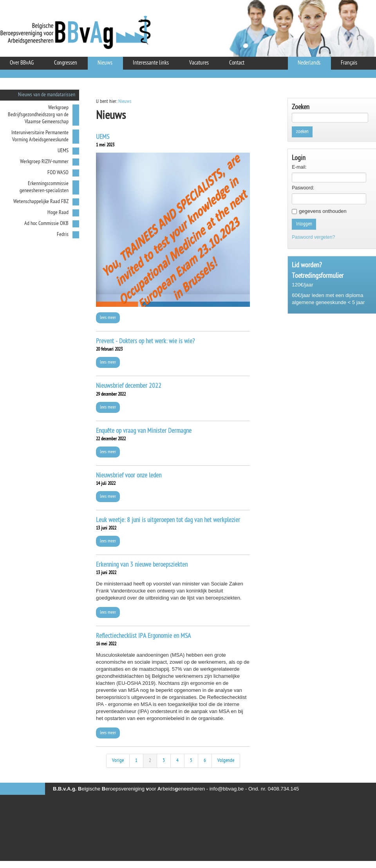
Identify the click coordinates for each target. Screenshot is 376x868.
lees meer (108, 318)
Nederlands (309, 63)
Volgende (226, 761)
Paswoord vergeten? (313, 237)
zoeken (302, 132)
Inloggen (304, 224)
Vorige (118, 761)
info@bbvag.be (227, 789)
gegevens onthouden (323, 211)
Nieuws (125, 102)
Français (349, 63)
